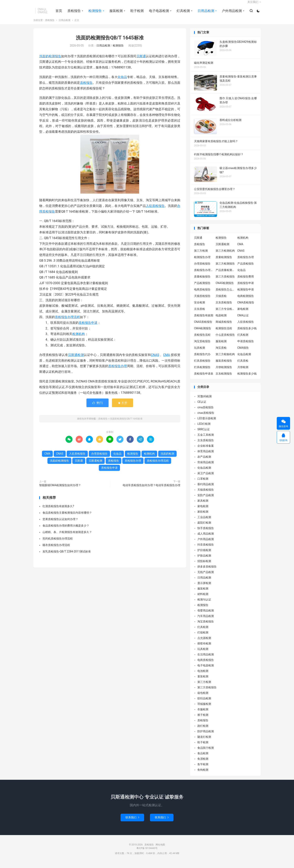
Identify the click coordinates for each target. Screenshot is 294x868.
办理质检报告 (99, 459)
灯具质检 (243, 366)
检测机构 (79, 339)
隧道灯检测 (204, 742)
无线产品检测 (206, 577)
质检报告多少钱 (247, 333)
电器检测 (221, 320)
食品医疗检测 (206, 753)
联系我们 (132, 823)
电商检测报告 (246, 301)
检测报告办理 (202, 262)
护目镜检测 (204, 555)
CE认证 (202, 407)
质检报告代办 (202, 359)
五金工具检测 (206, 440)
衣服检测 (203, 715)
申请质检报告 (246, 346)
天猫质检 (221, 301)
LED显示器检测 (207, 424)
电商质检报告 (202, 295)
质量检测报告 (224, 262)
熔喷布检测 (204, 649)
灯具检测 (182, 14)
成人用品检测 (206, 539)
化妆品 (122, 82)
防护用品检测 (206, 737)
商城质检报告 (224, 327)
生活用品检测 (206, 660)
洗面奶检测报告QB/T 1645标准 (110, 43)
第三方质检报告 (225, 282)
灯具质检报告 (202, 366)
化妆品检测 (244, 359)
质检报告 (73, 14)
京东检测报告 (224, 379)
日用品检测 (205, 14)
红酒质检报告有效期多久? (58, 511)
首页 (58, 14)
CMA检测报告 (203, 333)
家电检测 (243, 314)
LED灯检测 (204, 429)
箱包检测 (203, 698)
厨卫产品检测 (206, 479)
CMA (167, 360)
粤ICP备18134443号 (147, 853)
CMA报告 (243, 353)
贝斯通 (141, 61)
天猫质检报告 (202, 301)
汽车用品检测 (206, 621)
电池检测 (203, 676)
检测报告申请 (246, 295)
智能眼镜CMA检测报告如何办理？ (60, 490)
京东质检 (200, 314)
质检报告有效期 (204, 320)
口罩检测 (203, 484)
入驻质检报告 (155, 211)
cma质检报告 (206, 413)
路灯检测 (203, 731)
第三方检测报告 (225, 269)
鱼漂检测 (203, 764)
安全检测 (200, 308)
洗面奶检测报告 (50, 61)
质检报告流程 (202, 340)
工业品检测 (204, 522)
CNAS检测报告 (225, 288)
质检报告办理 (118, 371)
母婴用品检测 (206, 616)
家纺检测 (203, 517)
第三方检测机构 (225, 256)
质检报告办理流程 (67, 322)
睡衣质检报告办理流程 (56, 550)
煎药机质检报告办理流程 (58, 544)
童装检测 (203, 682)
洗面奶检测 (167, 459)
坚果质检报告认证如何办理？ (60, 524)
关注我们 (253, 5)
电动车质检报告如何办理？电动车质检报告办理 (152, 490)
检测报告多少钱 (247, 379)
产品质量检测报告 (225, 275)
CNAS (155, 360)
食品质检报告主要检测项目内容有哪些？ (67, 518)
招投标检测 (204, 566)
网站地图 (160, 850)
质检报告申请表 (204, 379)
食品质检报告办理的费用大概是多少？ (66, 531)
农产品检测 (204, 462)
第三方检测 (201, 256)
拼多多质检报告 (207, 572)
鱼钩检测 (203, 775)
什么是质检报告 (225, 340)
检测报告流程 (224, 333)
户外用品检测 (231, 14)
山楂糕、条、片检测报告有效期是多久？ (67, 537)
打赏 (122, 408)
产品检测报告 (202, 288)
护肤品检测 (204, 561)
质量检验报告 (202, 282)
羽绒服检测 (204, 709)
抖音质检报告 (206, 550)
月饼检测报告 (224, 372)
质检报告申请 (88, 328)
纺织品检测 (204, 704)
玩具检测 (200, 353)
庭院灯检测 (204, 528)
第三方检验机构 (225, 359)
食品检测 (203, 759)
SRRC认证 (204, 435)
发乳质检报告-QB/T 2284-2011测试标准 (67, 557)
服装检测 (115, 14)
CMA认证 (243, 320)
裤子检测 (203, 720)
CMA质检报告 (246, 308)
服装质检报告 (224, 366)
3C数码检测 (205, 402)
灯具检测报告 (202, 372)
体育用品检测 (206, 457)
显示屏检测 (204, 588)
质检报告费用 (246, 282)
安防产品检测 (206, 500)
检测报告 (94, 14)
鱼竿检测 (203, 770)
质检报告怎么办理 (225, 295)
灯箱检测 (203, 638)
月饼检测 (243, 372)
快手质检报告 (206, 533)
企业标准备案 (206, 451)
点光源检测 (204, 643)
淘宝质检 (221, 353)
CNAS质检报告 (203, 327)
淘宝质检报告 (202, 346)
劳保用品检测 (206, 468)
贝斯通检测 (76, 360)
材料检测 (203, 599)
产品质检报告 (246, 269)
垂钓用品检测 (206, 490)
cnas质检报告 (206, 418)
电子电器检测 (158, 14)
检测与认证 (204, 605)
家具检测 (203, 506)
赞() (98, 408)
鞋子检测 (136, 14)
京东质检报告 (224, 308)
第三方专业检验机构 (225, 314)
